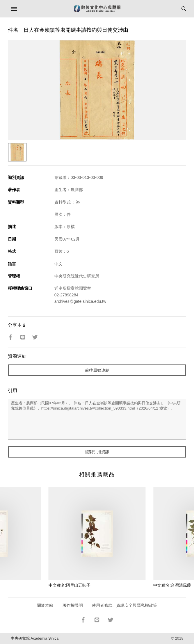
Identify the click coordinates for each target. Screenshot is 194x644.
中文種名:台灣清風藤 (172, 585)
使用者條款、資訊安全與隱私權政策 (124, 605)
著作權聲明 (73, 605)
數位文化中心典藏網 (97, 9)
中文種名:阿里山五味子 (70, 585)
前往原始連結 (97, 370)
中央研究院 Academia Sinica (35, 638)
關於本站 (45, 605)
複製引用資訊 (97, 452)
